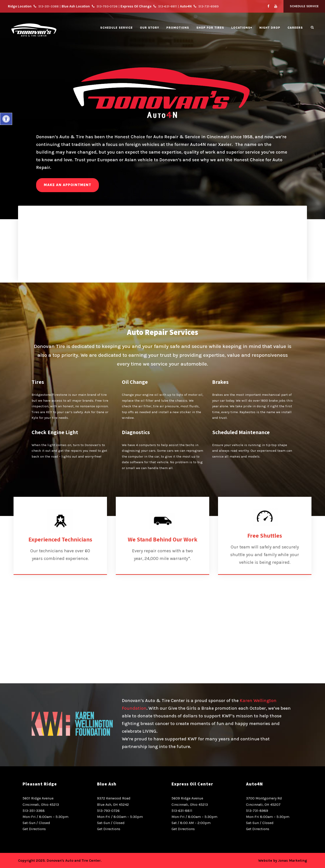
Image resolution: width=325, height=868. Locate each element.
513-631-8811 (182, 811)
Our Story (150, 28)
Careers (295, 28)
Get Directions (34, 829)
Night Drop (270, 28)
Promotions (178, 28)
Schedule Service (304, 6)
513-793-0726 (108, 811)
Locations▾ (242, 28)
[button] (6, 119)
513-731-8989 (257, 811)
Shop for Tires (210, 28)
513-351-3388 (34, 811)
